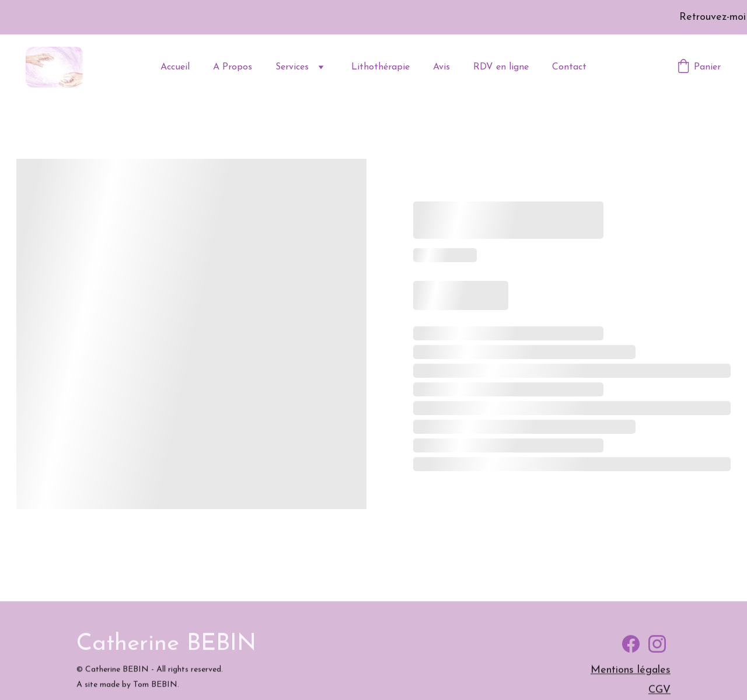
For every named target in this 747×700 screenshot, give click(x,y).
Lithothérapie (381, 67)
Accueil (175, 67)
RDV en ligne (501, 67)
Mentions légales (631, 672)
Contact (569, 67)
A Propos (233, 67)
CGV (659, 692)
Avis (441, 67)
